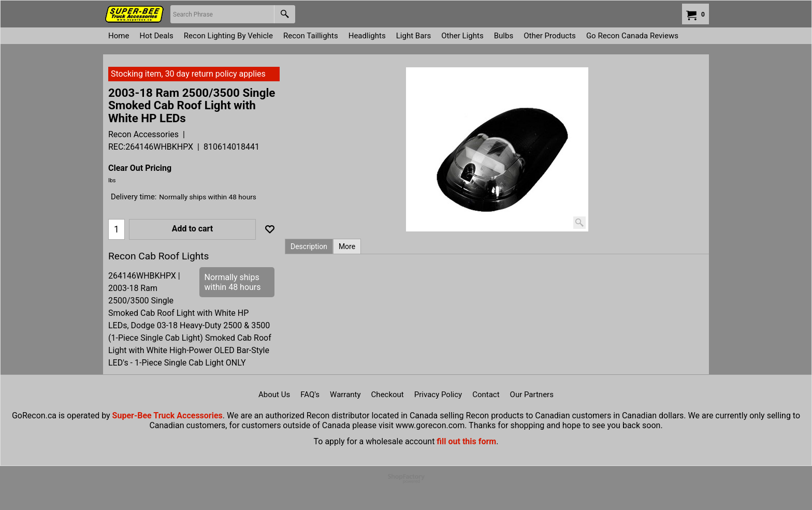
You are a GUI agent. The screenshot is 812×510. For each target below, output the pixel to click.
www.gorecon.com (430, 425)
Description (309, 246)
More (347, 246)
